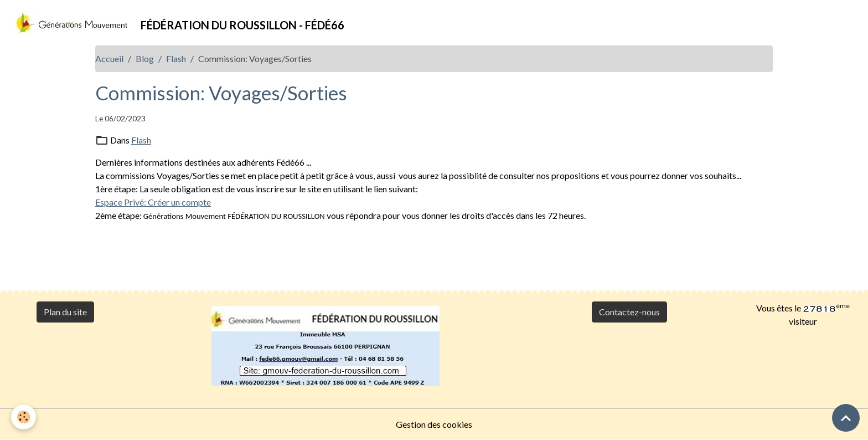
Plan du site (65, 312)
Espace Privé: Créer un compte (153, 202)
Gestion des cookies (434, 424)
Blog (145, 58)
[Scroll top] (846, 418)
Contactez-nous (629, 312)
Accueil (109, 58)
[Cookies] (24, 417)
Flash (176, 58)
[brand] (177, 23)
